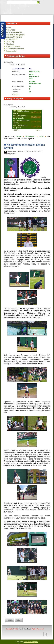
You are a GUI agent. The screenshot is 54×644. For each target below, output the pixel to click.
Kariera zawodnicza (14, 32)
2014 (41, 136)
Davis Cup (10, 42)
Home (8, 28)
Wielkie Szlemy (12, 39)
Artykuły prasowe (13, 46)
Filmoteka (10, 44)
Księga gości (11, 51)
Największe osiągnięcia (15, 35)
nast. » (38, 130)
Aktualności (11, 30)
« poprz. (16, 94)
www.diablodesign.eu (31, 642)
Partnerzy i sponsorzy (15, 49)
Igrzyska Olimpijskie (14, 37)
